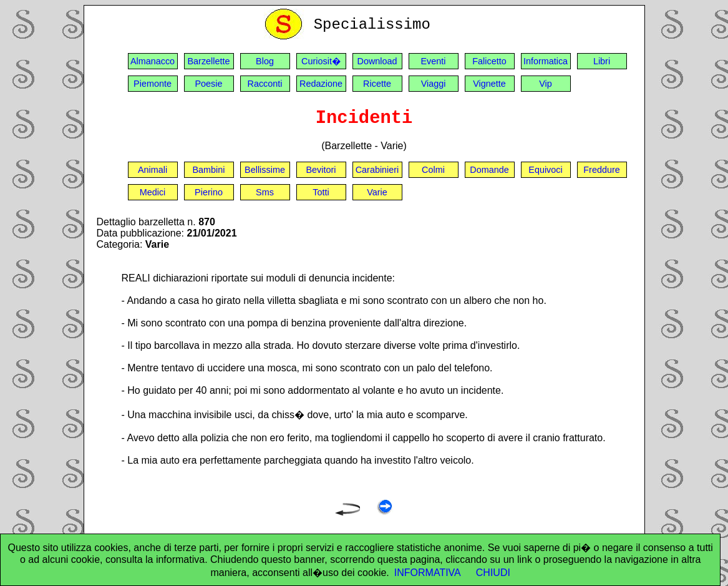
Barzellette (209, 61)
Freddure (601, 170)
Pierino (209, 192)
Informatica (546, 61)
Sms (265, 192)
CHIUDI (493, 573)
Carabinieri (377, 170)
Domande (489, 170)
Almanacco (153, 61)
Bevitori (321, 170)
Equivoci (545, 170)
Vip (546, 84)
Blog (265, 61)
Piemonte (153, 84)
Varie (377, 192)
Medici (153, 192)
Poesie (208, 84)
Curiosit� (321, 61)
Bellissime (265, 170)
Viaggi (434, 84)
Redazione (321, 84)
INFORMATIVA (428, 573)
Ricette (377, 84)
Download (377, 61)
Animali (153, 170)
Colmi (433, 170)
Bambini (209, 170)
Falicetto (489, 61)
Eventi (434, 61)
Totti (321, 192)
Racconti (265, 84)
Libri (602, 61)
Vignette (489, 84)
